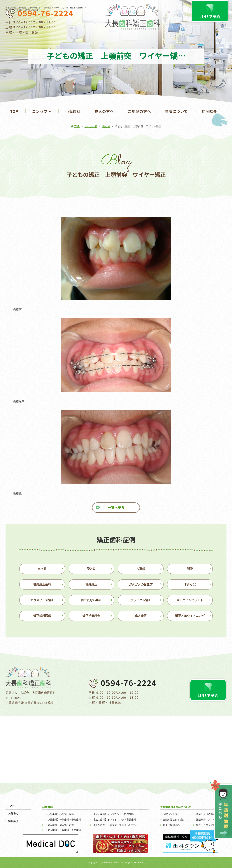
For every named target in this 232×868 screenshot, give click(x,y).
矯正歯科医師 (42, 616)
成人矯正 (141, 616)
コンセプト (42, 111)
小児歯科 (73, 111)
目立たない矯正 (91, 600)
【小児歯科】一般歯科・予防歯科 (63, 820)
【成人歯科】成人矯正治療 (59, 825)
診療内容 (48, 807)
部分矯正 (91, 584)
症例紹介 (209, 111)
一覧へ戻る (116, 507)
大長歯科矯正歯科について (176, 807)
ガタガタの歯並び (141, 584)
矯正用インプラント (190, 600)
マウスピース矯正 (42, 600)
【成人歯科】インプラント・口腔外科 (113, 814)
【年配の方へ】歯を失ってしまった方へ (115, 825)
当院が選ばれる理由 (174, 820)
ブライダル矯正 (141, 600)
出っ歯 (106, 126)
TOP (14, 111)
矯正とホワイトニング (190, 616)
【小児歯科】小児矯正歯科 (59, 814)
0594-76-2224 (46, 13)
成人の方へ (104, 111)
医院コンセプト (171, 814)
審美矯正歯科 (42, 584)
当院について (176, 111)
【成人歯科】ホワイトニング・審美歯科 (115, 820)
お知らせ (13, 813)
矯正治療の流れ (171, 825)
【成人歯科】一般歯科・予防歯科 (63, 830)
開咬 (190, 569)
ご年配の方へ (139, 111)
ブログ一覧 (91, 126)
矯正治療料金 (91, 616)
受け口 (91, 569)
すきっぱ (190, 584)
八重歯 (141, 569)
